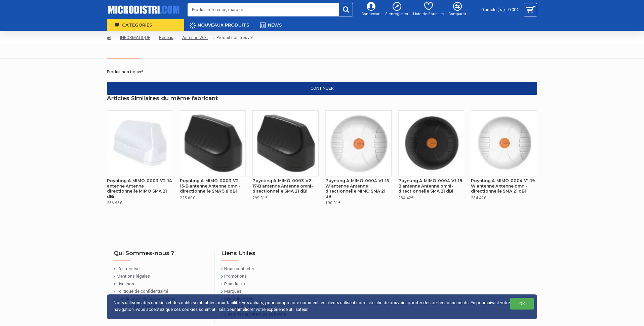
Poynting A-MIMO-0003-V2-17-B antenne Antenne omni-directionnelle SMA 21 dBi (283, 186)
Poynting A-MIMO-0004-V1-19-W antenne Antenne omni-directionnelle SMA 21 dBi (504, 186)
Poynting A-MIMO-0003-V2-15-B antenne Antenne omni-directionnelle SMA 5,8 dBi (210, 186)
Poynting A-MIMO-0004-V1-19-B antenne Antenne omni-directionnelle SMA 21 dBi (431, 186)
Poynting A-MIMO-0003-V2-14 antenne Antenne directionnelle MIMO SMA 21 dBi (139, 189)
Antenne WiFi (195, 37)
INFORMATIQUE (135, 37)
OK (522, 304)
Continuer (322, 88)
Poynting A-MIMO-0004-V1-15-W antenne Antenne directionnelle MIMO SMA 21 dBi (358, 189)
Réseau (166, 37)
